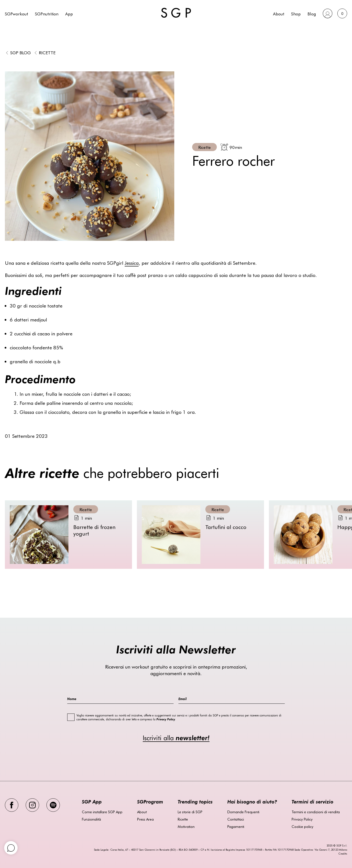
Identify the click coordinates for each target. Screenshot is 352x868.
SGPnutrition (47, 14)
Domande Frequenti (243, 812)
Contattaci (236, 819)
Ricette (47, 52)
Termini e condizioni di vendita (316, 812)
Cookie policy (302, 826)
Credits (343, 853)
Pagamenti (236, 826)
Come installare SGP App (102, 812)
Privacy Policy (302, 819)
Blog (312, 14)
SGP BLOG (21, 52)
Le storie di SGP (190, 812)
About (279, 14)
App (69, 14)
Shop (296, 14)
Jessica (132, 263)
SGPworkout (16, 14)
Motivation (186, 826)
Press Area (145, 819)
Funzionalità (91, 819)
